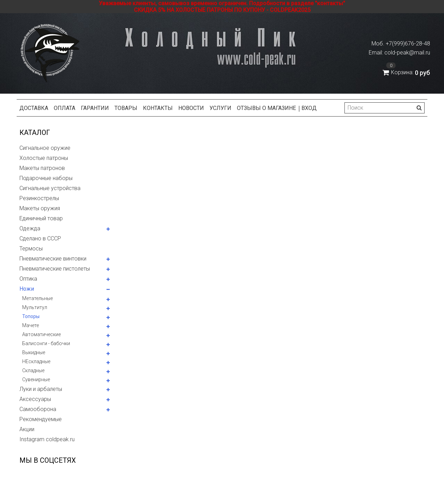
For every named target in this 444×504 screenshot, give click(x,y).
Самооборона (38, 409)
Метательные (37, 298)
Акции (27, 429)
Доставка (34, 108)
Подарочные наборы (46, 178)
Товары (126, 108)
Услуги (220, 108)
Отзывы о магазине (266, 108)
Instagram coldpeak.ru (47, 439)
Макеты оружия (40, 208)
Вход (309, 108)
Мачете (31, 325)
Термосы (31, 249)
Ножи (27, 289)
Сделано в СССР (40, 238)
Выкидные (34, 352)
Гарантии (95, 108)
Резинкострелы (39, 198)
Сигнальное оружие (45, 148)
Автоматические (41, 334)
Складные (33, 370)
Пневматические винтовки (53, 259)
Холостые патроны (44, 158)
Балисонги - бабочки (46, 343)
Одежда (30, 228)
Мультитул (35, 307)
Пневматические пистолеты (55, 269)
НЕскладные (36, 361)
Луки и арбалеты (41, 389)
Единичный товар (41, 218)
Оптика (28, 279)
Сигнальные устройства (50, 188)
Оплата (65, 108)
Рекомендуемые (41, 419)
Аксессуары (35, 399)
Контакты (158, 108)
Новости (191, 108)
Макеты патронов (42, 168)
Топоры (31, 316)
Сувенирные (36, 379)
